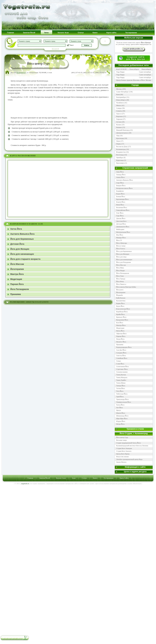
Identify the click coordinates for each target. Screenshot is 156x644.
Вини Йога (120, 205)
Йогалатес (120, 290)
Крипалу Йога (121, 317)
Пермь (119, 144)
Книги (95, 478)
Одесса (119, 114)
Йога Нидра (121, 270)
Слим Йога (120, 364)
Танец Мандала (122, 377)
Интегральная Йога (123, 232)
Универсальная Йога (124, 402)
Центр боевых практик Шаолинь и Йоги (131, 80)
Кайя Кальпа (121, 298)
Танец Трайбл (121, 380)
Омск (118, 141)
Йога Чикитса (121, 284)
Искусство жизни (122, 457)
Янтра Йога (120, 424)
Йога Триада (121, 279)
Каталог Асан (61, 478)
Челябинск (120, 103)
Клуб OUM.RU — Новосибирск (128, 69)
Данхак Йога (121, 218)
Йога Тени (120, 276)
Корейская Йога (122, 312)
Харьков (119, 119)
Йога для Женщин (123, 254)
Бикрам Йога (121, 185)
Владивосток (121, 152)
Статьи (84, 478)
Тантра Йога (121, 386)
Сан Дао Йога (121, 350)
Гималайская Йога (123, 210)
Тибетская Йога (122, 394)
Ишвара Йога (121, 238)
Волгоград (120, 155)
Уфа (118, 136)
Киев (118, 94)
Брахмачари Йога (122, 199)
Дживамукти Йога (123, 227)
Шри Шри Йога (122, 418)
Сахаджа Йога (121, 353)
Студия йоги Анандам (124, 448)
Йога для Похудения (124, 262)
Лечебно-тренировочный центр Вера (130, 459)
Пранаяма (120, 344)
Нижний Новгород (123, 130)
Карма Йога (121, 303)
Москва (148, 80)
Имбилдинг (120, 229)
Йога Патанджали (123, 273)
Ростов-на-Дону (122, 146)
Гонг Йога (120, 213)
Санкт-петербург (145, 72)
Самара (119, 108)
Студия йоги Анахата (124, 451)
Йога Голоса (121, 249)
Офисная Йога (121, 333)
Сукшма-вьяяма (122, 372)
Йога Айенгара (122, 243)
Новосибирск (146, 69)
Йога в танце (121, 246)
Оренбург (120, 157)
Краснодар (120, 138)
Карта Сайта (124, 478)
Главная (30, 478)
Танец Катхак (121, 375)
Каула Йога (120, 306)
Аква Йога (120, 172)
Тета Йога (120, 391)
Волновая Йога (122, 207)
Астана (119, 122)
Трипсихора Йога (122, 399)
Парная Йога (121, 336)
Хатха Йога (120, 405)
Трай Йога (120, 397)
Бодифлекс (120, 191)
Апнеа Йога (121, 177)
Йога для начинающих (124, 259)
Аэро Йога (120, 183)
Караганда (120, 160)
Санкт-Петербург (122, 92)
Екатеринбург (121, 97)
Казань (119, 125)
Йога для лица (121, 257)
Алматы (119, 111)
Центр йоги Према (123, 454)
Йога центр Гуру (122, 437)
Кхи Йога (120, 323)
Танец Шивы (121, 383)
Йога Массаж (121, 265)
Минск (119, 105)
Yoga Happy (121, 72)
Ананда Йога (121, 175)
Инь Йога (120, 235)
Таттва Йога (121, 388)
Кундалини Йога (122, 320)
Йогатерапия (121, 292)
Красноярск (121, 163)
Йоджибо (120, 295)
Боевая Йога (121, 196)
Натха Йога (120, 331)
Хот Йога (120, 408)
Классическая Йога (123, 309)
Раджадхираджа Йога (124, 347)
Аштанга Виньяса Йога (125, 180)
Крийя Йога (121, 314)
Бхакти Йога (121, 202)
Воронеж (120, 116)
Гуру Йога (120, 216)
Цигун (119, 410)
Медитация (120, 328)
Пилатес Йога (121, 342)
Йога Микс (120, 268)
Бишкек (119, 127)
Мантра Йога (121, 325)
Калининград (21, 72)
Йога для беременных (124, 251)
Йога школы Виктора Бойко (126, 287)
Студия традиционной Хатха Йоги (129, 443)
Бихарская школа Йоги (124, 188)
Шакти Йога (121, 413)
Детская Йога (121, 224)
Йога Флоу (120, 281)
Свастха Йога (121, 355)
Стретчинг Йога (122, 369)
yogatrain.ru (25, 483)
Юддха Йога (121, 421)
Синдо (119, 361)
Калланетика (121, 301)
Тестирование (109, 478)
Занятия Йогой (45, 478)
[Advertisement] (58, 109)
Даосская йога (121, 221)
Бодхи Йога (120, 194)
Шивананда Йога (122, 416)
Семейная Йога (122, 358)
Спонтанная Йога (123, 366)
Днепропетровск (122, 133)
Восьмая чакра (122, 440)
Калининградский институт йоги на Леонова (132, 446)
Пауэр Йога (120, 339)
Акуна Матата (121, 462)
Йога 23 (119, 240)
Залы (74, 478)
